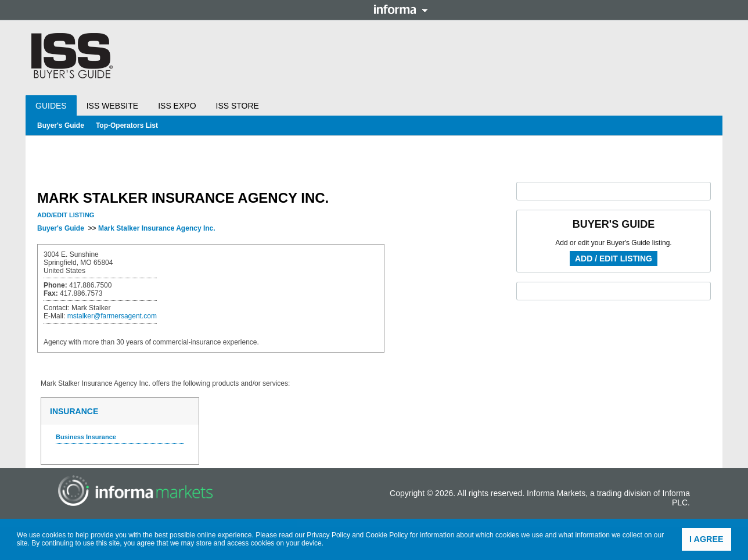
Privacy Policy (328, 535)
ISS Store (238, 106)
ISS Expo (177, 106)
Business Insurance (86, 437)
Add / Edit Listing (614, 259)
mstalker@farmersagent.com (112, 316)
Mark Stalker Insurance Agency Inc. (157, 228)
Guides (51, 106)
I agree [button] (706, 539)
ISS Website (112, 106)
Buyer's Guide (61, 125)
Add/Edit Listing (66, 215)
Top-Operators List (127, 125)
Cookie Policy (387, 535)
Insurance (74, 411)
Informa (401, 9)
